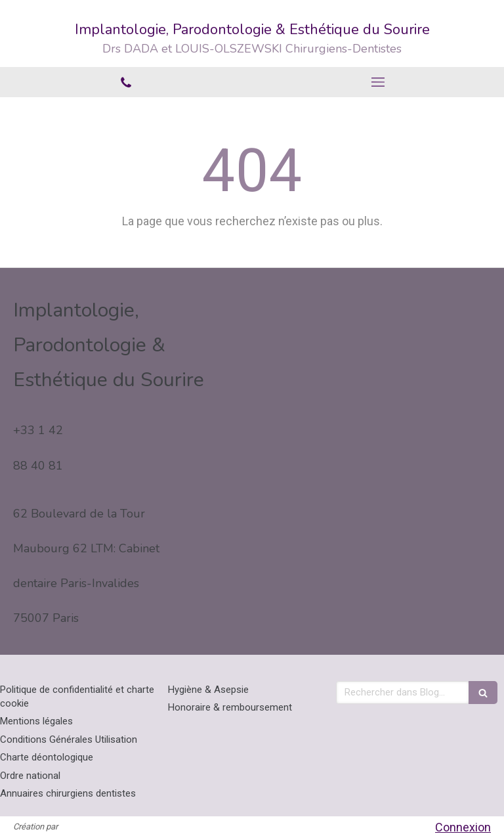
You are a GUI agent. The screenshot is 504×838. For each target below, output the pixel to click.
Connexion (463, 827)
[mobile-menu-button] (378, 82)
